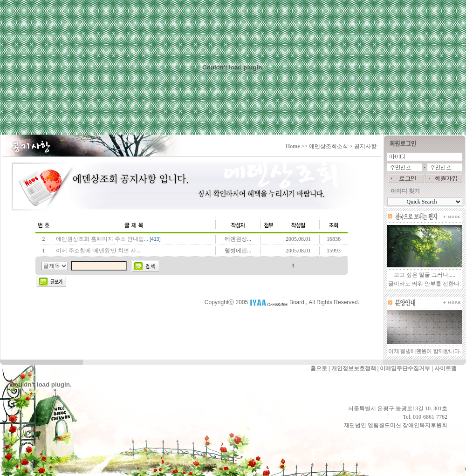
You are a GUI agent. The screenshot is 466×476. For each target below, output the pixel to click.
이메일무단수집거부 (405, 368)
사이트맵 (445, 368)
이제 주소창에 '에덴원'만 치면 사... (98, 251)
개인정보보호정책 (354, 368)
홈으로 (319, 368)
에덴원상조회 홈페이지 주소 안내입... (102, 239)
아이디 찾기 (405, 191)
